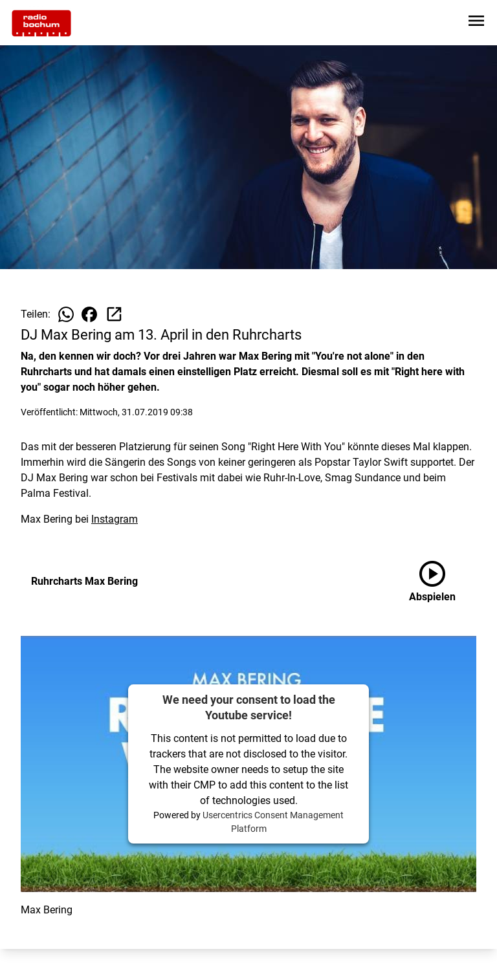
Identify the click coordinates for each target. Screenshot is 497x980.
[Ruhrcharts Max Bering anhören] (443, 582)
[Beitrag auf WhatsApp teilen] (66, 314)
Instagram (115, 519)
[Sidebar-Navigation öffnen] (476, 23)
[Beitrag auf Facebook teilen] (89, 314)
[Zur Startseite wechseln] (41, 23)
